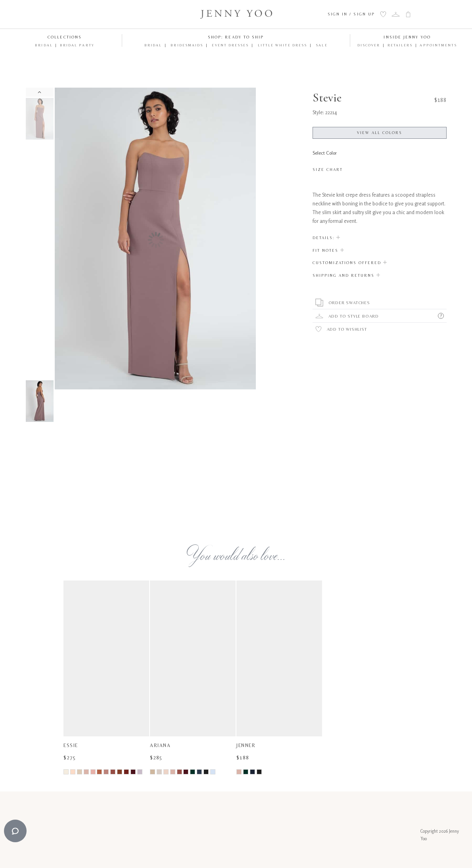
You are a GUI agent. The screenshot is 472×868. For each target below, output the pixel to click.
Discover (369, 45)
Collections (65, 37)
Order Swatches (349, 303)
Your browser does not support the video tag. (155, 453)
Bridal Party (77, 45)
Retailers (400, 45)
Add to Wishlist (347, 329)
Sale (321, 45)
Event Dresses (229, 45)
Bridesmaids (186, 45)
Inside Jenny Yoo (407, 37)
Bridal (44, 45)
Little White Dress (282, 45)
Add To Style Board (354, 316)
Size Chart (328, 170)
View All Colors (380, 133)
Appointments (438, 45)
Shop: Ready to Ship (236, 37)
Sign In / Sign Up (351, 14)
